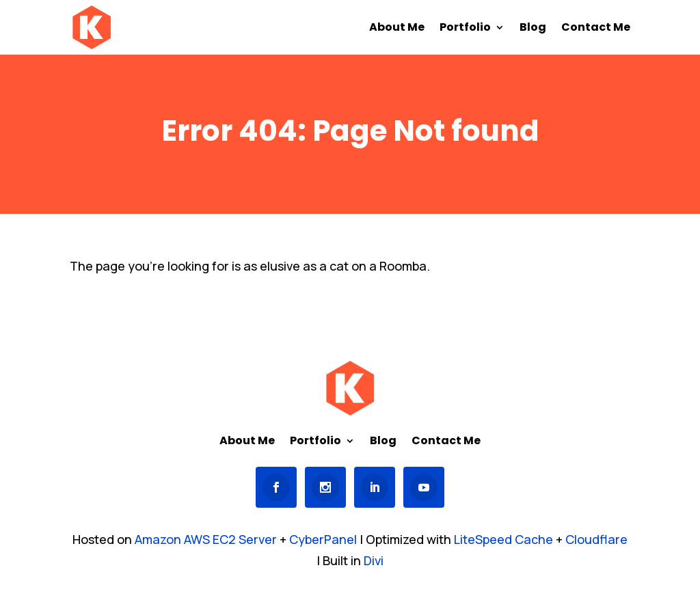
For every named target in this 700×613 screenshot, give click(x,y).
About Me (397, 29)
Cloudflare (596, 539)
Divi (374, 560)
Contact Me (596, 29)
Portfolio (465, 29)
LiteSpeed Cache (503, 539)
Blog (533, 29)
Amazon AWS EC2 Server (206, 539)
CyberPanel (323, 539)
